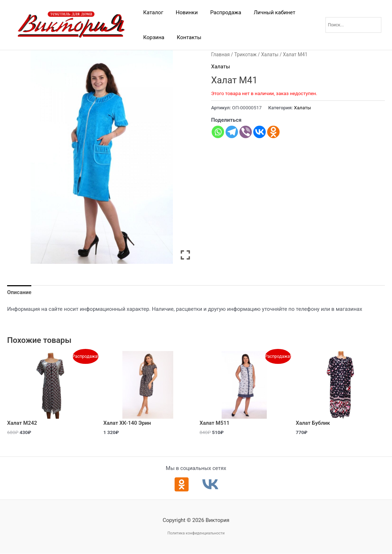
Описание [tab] (19, 292)
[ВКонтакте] (210, 484)
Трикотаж (245, 54)
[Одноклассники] (182, 484)
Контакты (187, 37)
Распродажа (221, 12)
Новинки (184, 12)
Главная (220, 54)
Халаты (270, 54)
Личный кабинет (268, 12)
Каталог (152, 12)
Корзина (153, 37)
